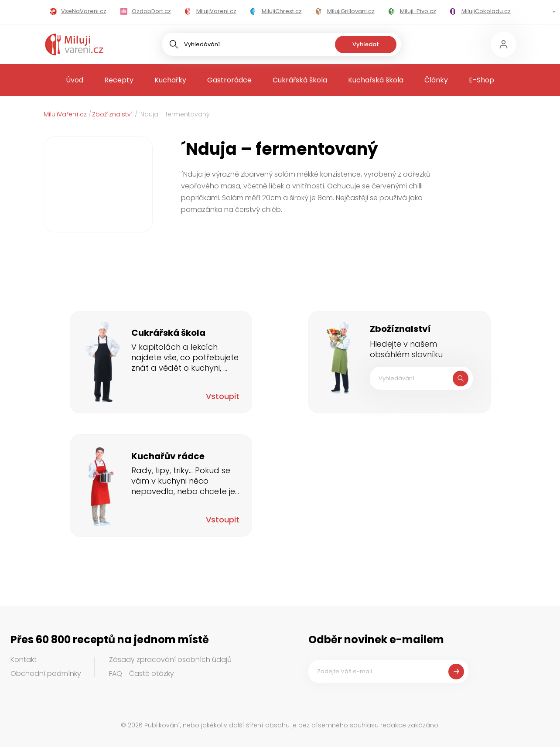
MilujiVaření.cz (65, 114)
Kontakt (24, 660)
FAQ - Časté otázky (142, 674)
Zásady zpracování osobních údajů (170, 660)
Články (436, 80)
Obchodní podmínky (46, 674)
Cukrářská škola (300, 80)
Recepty (119, 80)
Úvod (75, 80)
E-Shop (481, 80)
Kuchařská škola (376, 80)
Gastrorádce (229, 80)
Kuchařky (170, 80)
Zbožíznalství (113, 114)
